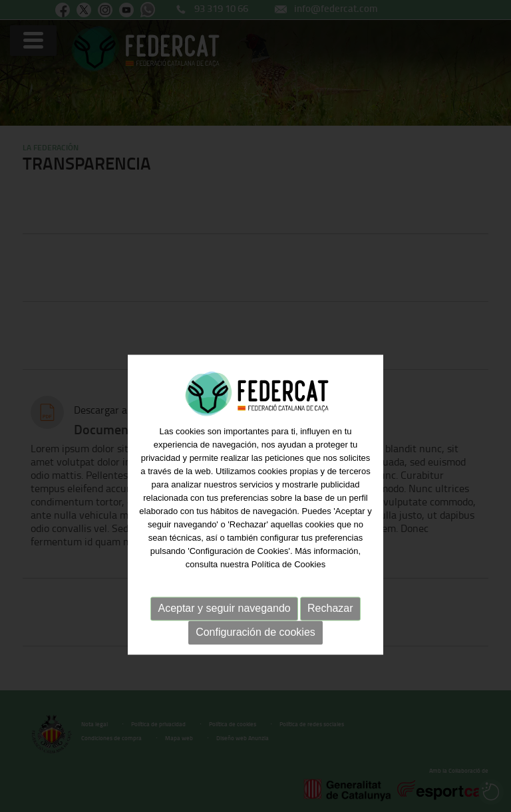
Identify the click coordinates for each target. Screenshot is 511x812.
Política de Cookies (288, 595)
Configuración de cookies (255, 663)
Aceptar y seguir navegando (224, 639)
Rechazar (330, 639)
